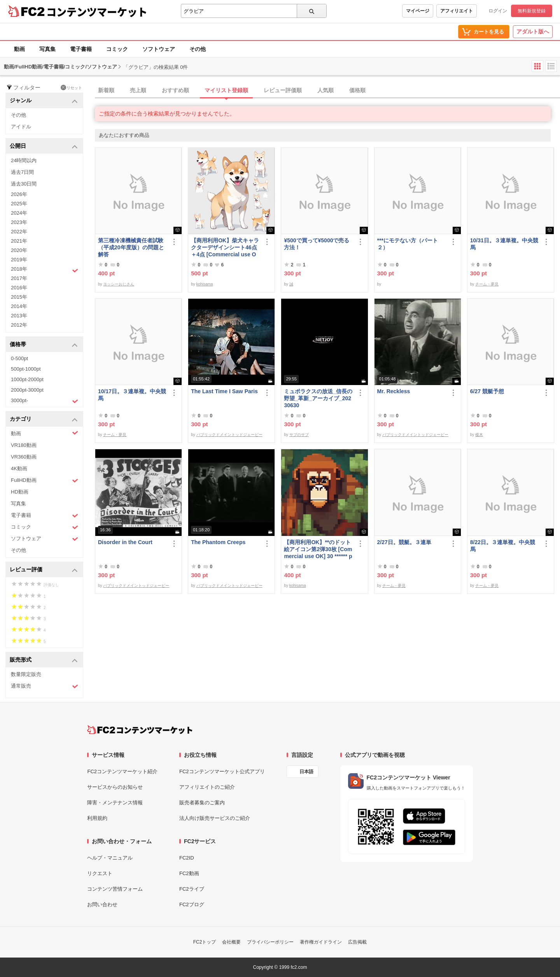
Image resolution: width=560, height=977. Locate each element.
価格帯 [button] (44, 345)
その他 (198, 49)
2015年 (19, 297)
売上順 (138, 90)
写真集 (47, 49)
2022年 (19, 232)
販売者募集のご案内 (202, 803)
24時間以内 (24, 160)
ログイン (498, 11)
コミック (117, 49)
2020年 (19, 250)
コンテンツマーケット (97, 12)
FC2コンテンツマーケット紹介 (122, 771)
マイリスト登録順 (226, 90)
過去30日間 (24, 184)
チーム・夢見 (487, 284)
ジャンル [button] (44, 101)
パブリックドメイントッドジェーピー (229, 435)
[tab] (327, 91)
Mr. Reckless (394, 391)
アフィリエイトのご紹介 (207, 787)
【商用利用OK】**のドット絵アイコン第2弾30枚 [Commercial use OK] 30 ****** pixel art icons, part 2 (318, 549)
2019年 (19, 260)
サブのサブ (299, 435)
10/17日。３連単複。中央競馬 (132, 395)
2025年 (19, 204)
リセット (71, 88)
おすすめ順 (175, 90)
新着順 (106, 90)
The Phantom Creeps (218, 542)
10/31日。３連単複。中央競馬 (504, 244)
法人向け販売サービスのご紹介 (215, 818)
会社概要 (231, 942)
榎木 (479, 435)
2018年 (45, 270)
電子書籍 (81, 49)
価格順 (357, 90)
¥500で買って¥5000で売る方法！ (317, 244)
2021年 (19, 241)
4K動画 (19, 468)
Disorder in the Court (125, 542)
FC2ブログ (192, 904)
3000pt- (45, 401)
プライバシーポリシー (270, 942)
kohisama (205, 284)
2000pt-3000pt (27, 390)
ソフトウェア (159, 49)
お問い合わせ (102, 904)
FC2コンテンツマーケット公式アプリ (222, 771)
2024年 (19, 213)
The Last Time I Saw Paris (224, 391)
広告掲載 (357, 942)
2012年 (19, 325)
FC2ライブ (192, 889)
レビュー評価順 (283, 90)
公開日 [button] (44, 146)
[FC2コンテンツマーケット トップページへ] (140, 730)
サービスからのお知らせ (115, 787)
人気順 (325, 90)
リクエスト (100, 873)
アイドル (21, 127)
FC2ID (187, 858)
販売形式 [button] (44, 660)
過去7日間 (22, 172)
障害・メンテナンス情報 (115, 803)
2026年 (19, 194)
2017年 (19, 278)
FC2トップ (205, 942)
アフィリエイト (457, 11)
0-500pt (19, 358)
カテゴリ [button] (44, 419)
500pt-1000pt (26, 369)
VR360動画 (24, 457)
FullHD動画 (45, 481)
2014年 (19, 306)
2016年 (19, 288)
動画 (19, 49)
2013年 (19, 316)
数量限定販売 (26, 674)
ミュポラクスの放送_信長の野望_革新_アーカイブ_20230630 (318, 398)
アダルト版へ (533, 32)
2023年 (19, 222)
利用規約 (97, 818)
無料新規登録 (532, 11)
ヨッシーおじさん (119, 284)
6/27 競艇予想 (487, 391)
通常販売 (45, 686)
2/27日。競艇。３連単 (404, 542)
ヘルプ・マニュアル (110, 858)
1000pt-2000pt (27, 379)
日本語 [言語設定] (306, 772)
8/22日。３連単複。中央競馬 (503, 546)
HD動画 (20, 492)
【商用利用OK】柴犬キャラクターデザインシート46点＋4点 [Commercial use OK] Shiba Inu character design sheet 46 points (225, 248)
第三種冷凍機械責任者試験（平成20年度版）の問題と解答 (131, 247)
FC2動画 (189, 873)
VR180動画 (24, 445)
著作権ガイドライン (321, 942)
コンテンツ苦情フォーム (115, 889)
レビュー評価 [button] (44, 570)
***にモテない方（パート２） (408, 244)
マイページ (418, 11)
